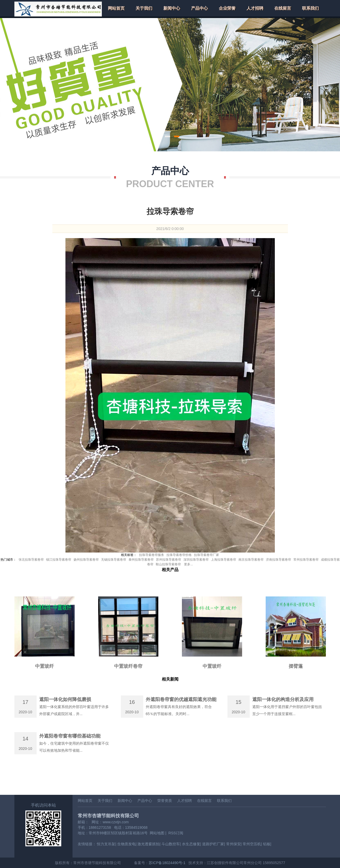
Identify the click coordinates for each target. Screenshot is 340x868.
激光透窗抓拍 (148, 844)
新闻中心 (172, 8)
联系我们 (310, 8)
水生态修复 (191, 844)
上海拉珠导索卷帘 (224, 560)
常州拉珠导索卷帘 (306, 560)
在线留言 (283, 8)
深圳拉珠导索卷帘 (196, 560)
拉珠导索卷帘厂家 (207, 555)
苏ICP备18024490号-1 (167, 863)
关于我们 (144, 8)
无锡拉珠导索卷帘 (114, 560)
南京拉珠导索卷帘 (251, 560)
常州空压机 (252, 844)
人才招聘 (255, 8)
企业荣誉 (227, 8)
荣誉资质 (165, 801)
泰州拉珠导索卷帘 (141, 560)
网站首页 (116, 8)
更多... (188, 564)
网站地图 (157, 833)
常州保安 (233, 844)
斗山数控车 (171, 844)
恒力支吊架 (106, 844)
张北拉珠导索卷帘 (31, 560)
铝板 (267, 844)
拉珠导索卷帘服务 (152, 555)
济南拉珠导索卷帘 (278, 560)
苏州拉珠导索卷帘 (169, 560)
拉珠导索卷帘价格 (179, 555)
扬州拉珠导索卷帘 (86, 560)
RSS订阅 (176, 833)
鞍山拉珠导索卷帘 (168, 564)
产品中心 (199, 8)
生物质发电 (126, 844)
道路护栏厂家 (213, 844)
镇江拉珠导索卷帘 (59, 560)
